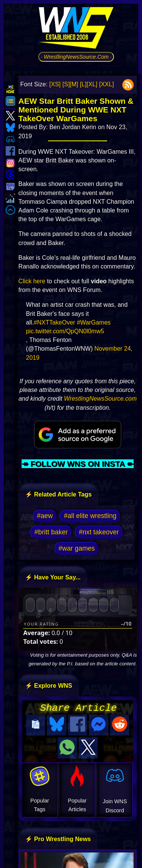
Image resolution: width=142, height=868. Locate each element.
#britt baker (51, 532)
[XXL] (107, 84)
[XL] (92, 84)
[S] (66, 84)
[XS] (55, 84)
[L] (83, 84)
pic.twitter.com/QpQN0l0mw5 (65, 331)
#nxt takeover (99, 532)
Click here (32, 281)
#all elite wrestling (90, 516)
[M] (74, 84)
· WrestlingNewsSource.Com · (76, 57)
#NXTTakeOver (54, 322)
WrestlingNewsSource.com (100, 399)
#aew (45, 516)
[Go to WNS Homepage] (76, 29)
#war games (77, 548)
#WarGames (94, 322)
